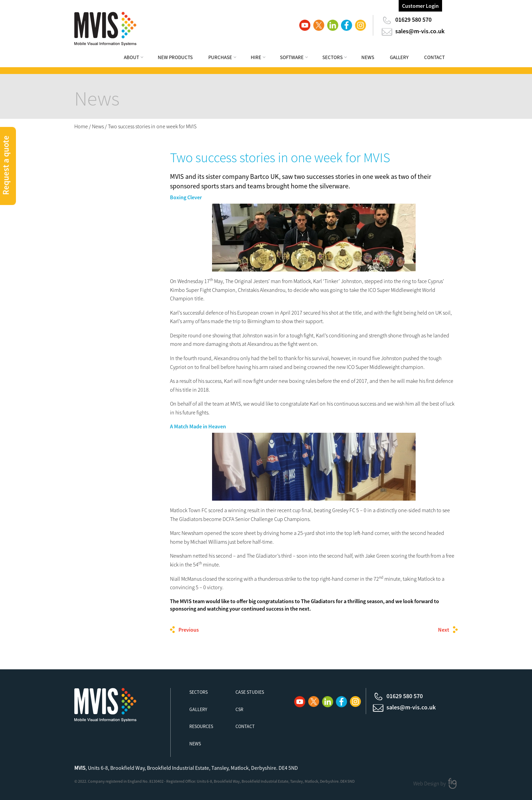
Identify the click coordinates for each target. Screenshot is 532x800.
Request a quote (6, 165)
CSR (239, 709)
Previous (189, 630)
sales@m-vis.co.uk (420, 31)
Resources (201, 726)
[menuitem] (138, 58)
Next (444, 630)
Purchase (220, 57)
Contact (434, 57)
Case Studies (250, 692)
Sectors (332, 57)
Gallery (399, 57)
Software (292, 57)
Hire (256, 57)
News (368, 57)
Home (81, 126)
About (131, 57)
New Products (175, 57)
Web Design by (430, 783)
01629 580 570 (413, 20)
